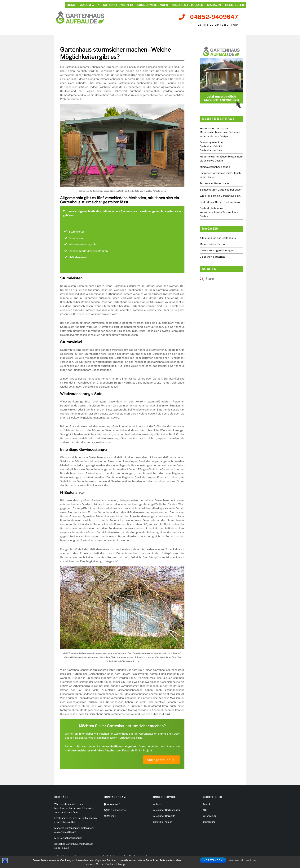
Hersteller (234, 5)
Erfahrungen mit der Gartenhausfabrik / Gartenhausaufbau (212, 146)
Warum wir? (89, 5)
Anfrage (158, 804)
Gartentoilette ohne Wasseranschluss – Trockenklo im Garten (220, 212)
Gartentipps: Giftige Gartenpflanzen (221, 202)
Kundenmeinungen (152, 5)
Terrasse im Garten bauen (215, 183)
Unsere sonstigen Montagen (217, 250)
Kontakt (207, 804)
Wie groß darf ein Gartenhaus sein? (221, 196)
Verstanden (213, 860)
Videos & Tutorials (188, 5)
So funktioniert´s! (118, 5)
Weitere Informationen (243, 860)
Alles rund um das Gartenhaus (218, 238)
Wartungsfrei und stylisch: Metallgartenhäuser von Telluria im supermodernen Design (221, 132)
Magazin (214, 5)
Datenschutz (209, 816)
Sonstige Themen (163, 822)
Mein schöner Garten (212, 244)
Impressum (209, 822)
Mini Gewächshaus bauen (215, 167)
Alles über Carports (164, 816)
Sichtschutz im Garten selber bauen (221, 190)
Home (71, 5)
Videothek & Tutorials (212, 257)
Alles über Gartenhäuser (167, 810)
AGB (205, 810)
